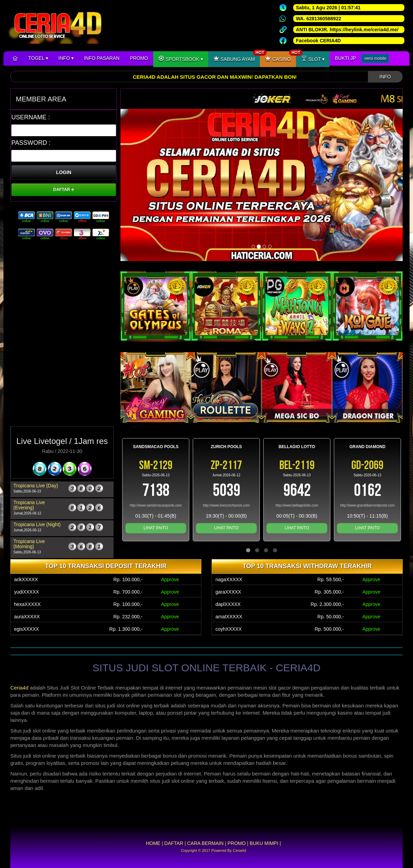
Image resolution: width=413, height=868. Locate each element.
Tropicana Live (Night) (37, 524)
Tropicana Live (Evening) (29, 505)
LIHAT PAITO (156, 528)
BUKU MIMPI (264, 843)
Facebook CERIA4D (319, 41)
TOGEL (38, 58)
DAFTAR (64, 189)
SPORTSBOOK (181, 59)
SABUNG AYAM (237, 57)
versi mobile (375, 58)
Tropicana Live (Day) (36, 486)
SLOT (313, 59)
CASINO (280, 57)
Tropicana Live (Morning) (29, 544)
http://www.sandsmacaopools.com (156, 505)
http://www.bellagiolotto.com (297, 505)
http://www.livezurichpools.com (226, 505)
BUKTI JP (345, 58)
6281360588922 (324, 19)
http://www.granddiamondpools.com (367, 505)
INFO (66, 58)
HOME (153, 843)
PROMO (139, 58)
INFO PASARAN (102, 58)
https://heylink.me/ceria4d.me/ (364, 30)
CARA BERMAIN (205, 843)
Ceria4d (19, 688)
